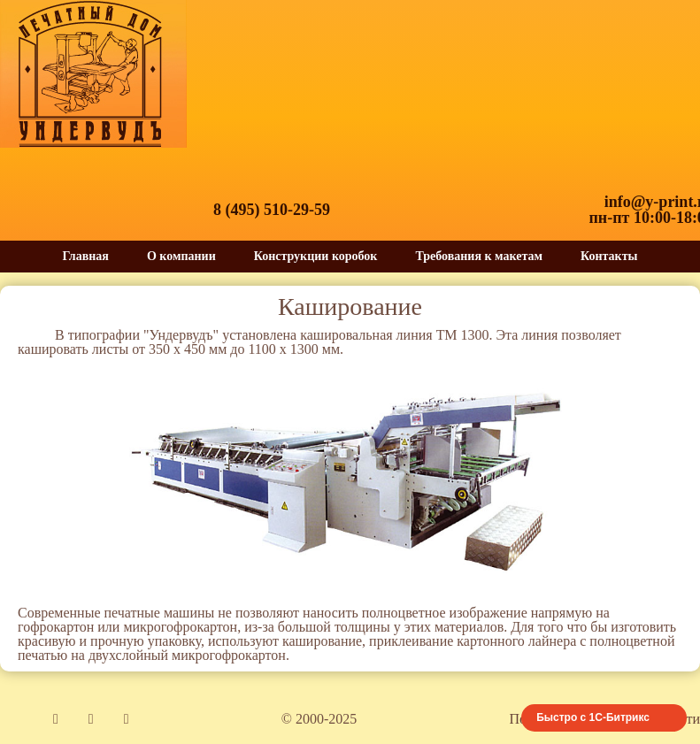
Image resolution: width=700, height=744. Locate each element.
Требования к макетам (479, 256)
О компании (181, 256)
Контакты (609, 256)
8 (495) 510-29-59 (272, 210)
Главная (86, 256)
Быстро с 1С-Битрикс (593, 717)
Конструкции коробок (316, 256)
